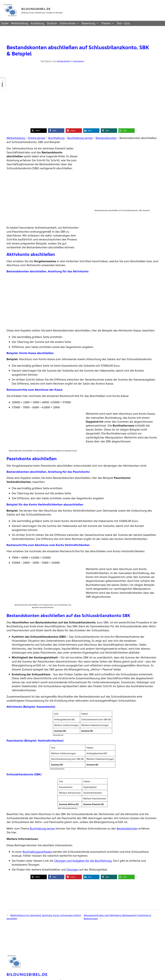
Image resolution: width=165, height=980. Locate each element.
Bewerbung (90, 23)
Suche (5, 23)
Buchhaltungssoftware (37, 852)
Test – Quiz (123, 23)
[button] (39, 131)
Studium (52, 23)
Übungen (73, 869)
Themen (108, 23)
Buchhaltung (79, 61)
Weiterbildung (20, 23)
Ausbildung (37, 23)
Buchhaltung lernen (80, 138)
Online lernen (69, 23)
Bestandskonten (106, 138)
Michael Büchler (64, 61)
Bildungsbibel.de (36, 9)
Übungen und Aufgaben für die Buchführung (83, 861)
